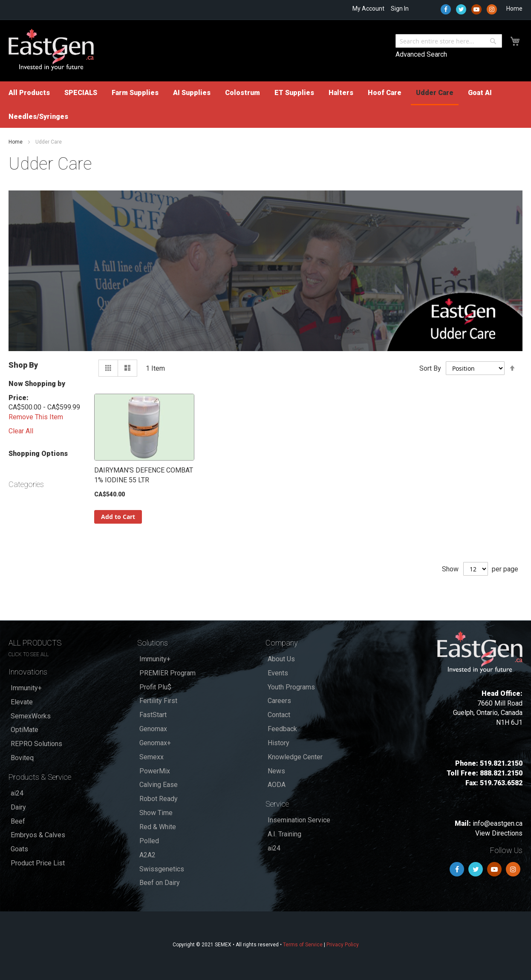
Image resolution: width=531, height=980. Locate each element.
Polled (149, 841)
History (278, 743)
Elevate (22, 702)
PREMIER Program (167, 673)
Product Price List (38, 863)
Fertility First (158, 701)
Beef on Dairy (160, 883)
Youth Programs (291, 687)
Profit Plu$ (155, 687)
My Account (368, 9)
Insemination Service (299, 820)
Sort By (430, 368)
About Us (281, 659)
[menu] (265, 105)
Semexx (152, 757)
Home (514, 9)
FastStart (153, 715)
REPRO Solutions (36, 744)
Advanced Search (421, 54)
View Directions (499, 833)
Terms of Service (303, 945)
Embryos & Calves (38, 835)
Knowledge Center (295, 757)
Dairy (18, 807)
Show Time (156, 813)
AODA (277, 785)
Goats (19, 849)
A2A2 (147, 855)
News (276, 771)
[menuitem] (29, 93)
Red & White (158, 827)
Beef (18, 821)
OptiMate (25, 730)
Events (278, 673)
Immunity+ (26, 688)
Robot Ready (159, 799)
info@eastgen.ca (498, 823)
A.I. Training (284, 834)
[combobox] (449, 41)
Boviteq (22, 758)
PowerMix (155, 771)
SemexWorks (31, 716)
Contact (279, 715)
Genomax (153, 729)
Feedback (282, 729)
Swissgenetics (162, 869)
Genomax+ (155, 743)
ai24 (17, 793)
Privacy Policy (343, 945)
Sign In (400, 9)
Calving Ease (159, 785)
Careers (279, 701)
